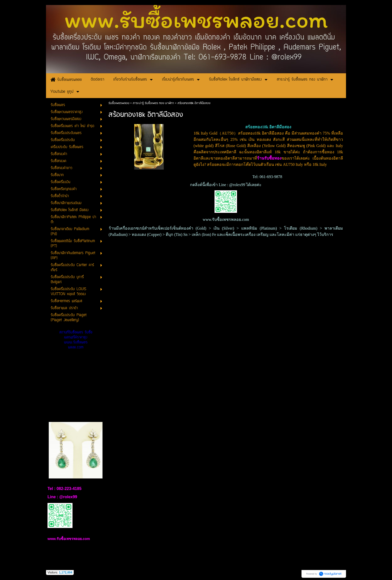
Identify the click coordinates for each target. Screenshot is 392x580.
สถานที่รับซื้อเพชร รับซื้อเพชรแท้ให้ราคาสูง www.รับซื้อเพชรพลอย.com (76, 340)
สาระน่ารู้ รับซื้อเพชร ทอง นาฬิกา (153, 103)
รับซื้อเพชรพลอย (119, 103)
